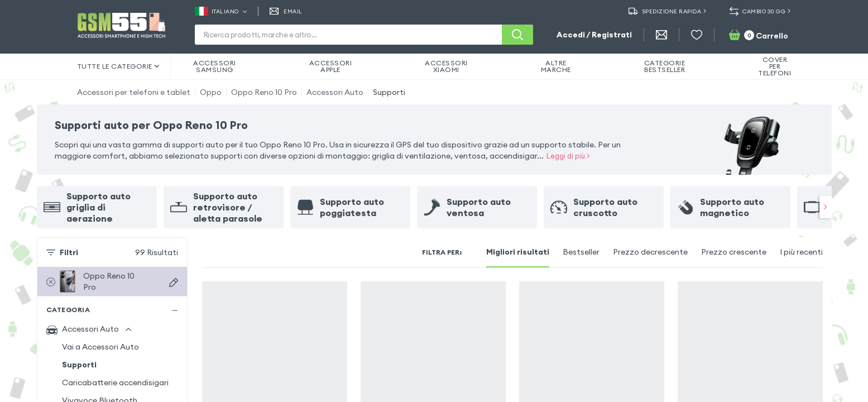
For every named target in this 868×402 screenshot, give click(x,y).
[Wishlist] (697, 35)
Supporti (389, 92)
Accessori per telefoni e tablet (134, 92)
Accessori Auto (335, 92)
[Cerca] (517, 35)
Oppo (211, 92)
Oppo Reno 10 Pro (264, 92)
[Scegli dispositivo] (174, 283)
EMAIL (286, 11)
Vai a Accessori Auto (100, 347)
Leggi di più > (568, 156)
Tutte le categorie (118, 66)
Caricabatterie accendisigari (115, 382)
